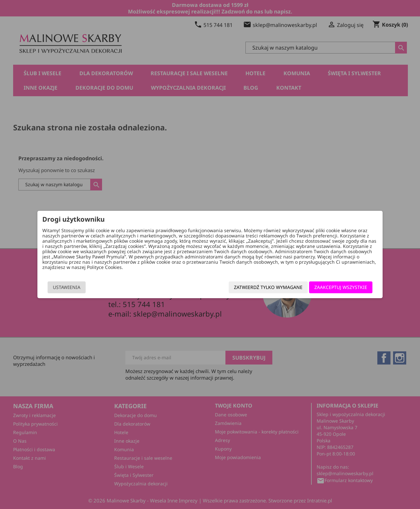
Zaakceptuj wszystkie (328, 289)
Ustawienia (79, 289)
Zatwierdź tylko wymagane (256, 289)
